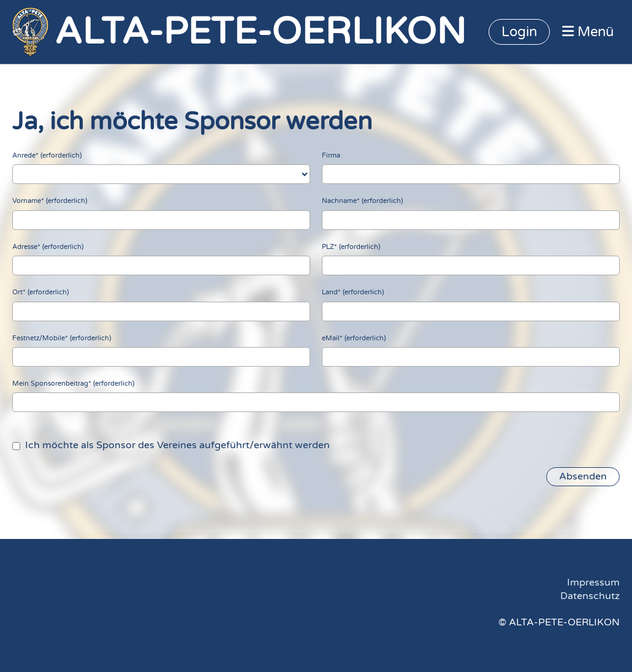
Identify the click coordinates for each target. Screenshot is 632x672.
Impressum (593, 582)
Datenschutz (590, 596)
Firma (331, 155)
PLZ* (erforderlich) (351, 247)
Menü (588, 32)
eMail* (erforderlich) (354, 338)
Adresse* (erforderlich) (48, 247)
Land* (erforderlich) (353, 292)
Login (519, 32)
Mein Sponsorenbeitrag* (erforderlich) (73, 384)
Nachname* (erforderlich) (362, 201)
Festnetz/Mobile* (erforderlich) (62, 338)
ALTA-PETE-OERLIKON (260, 32)
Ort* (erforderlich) (40, 292)
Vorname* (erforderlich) (50, 201)
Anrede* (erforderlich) (47, 155)
